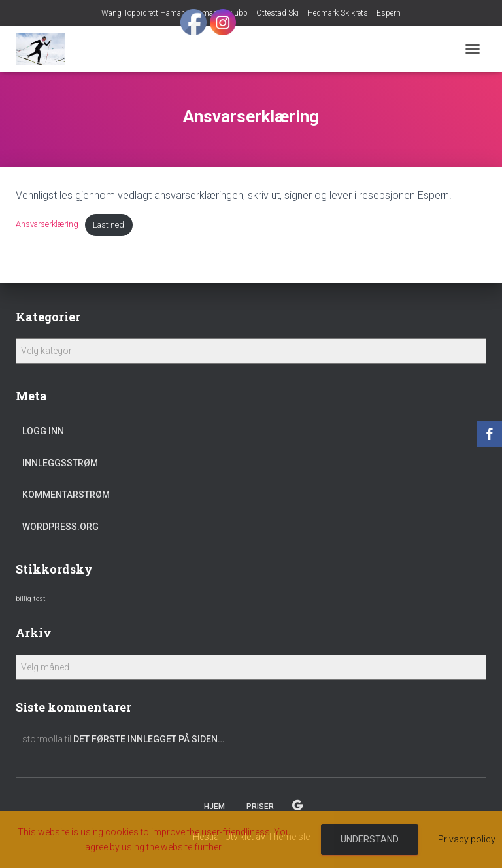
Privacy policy (467, 839)
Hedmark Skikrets (338, 13)
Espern (389, 13)
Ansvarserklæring (47, 225)
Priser (260, 807)
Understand (370, 839)
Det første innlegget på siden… (149, 739)
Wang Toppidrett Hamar (142, 13)
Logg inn (43, 431)
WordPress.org (60, 527)
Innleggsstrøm (60, 463)
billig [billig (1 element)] (24, 599)
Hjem (214, 807)
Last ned (109, 225)
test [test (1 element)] (40, 599)
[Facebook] (490, 434)
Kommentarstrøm (66, 495)
